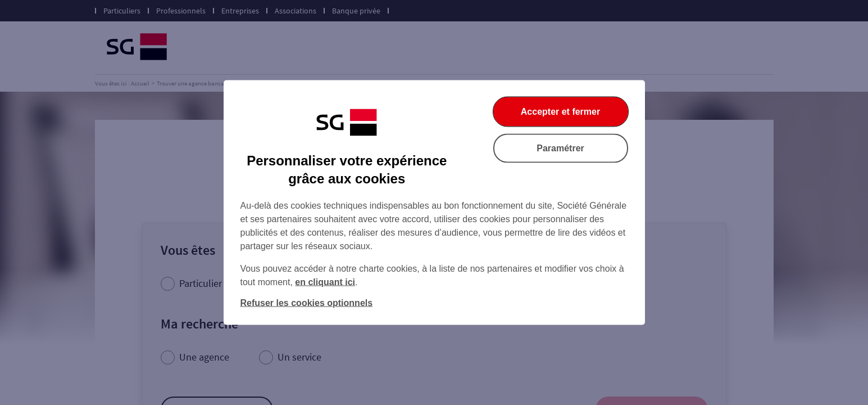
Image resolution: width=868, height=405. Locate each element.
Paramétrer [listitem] (560, 148)
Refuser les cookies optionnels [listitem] (307, 303)
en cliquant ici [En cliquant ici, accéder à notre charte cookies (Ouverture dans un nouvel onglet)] (325, 282)
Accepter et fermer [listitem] (560, 112)
